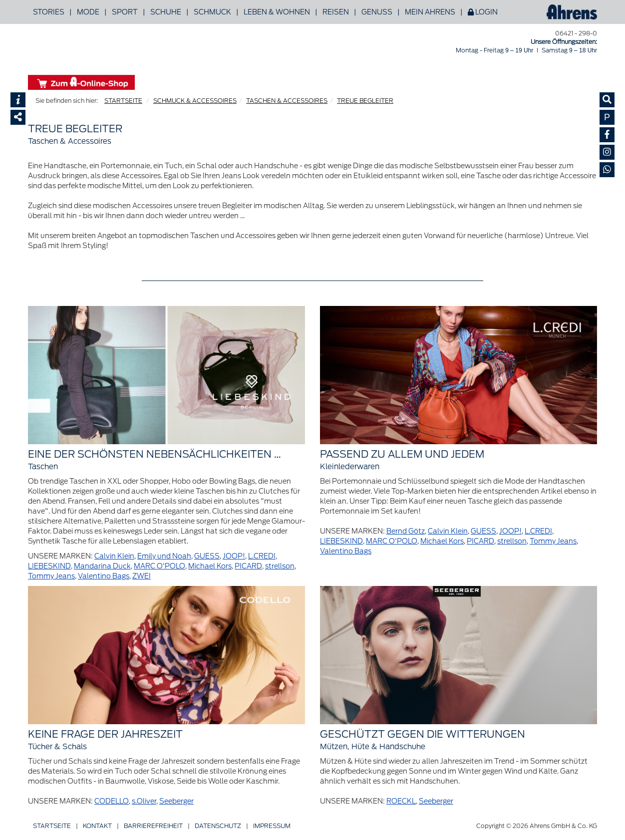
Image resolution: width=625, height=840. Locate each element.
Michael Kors (210, 566)
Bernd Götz (406, 531)
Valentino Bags (104, 576)
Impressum (272, 826)
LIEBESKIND (49, 566)
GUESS (207, 556)
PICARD (248, 566)
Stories (49, 12)
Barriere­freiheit (153, 826)
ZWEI (142, 576)
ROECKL (401, 801)
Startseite (52, 826)
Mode (88, 12)
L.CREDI (262, 556)
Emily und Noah (164, 556)
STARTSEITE (123, 101)
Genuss (377, 12)
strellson (280, 566)
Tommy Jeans (51, 576)
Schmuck (212, 12)
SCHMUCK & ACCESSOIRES (195, 101)
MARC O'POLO (159, 566)
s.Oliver (144, 801)
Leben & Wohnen (277, 12)
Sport (125, 12)
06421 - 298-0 (576, 33)
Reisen (336, 12)
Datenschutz (218, 826)
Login (483, 12)
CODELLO (112, 801)
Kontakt (97, 826)
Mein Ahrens (430, 12)
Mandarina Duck (102, 566)
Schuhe (166, 12)
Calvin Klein (114, 556)
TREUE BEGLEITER (365, 101)
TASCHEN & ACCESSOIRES (287, 101)
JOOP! (234, 556)
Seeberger (176, 801)
